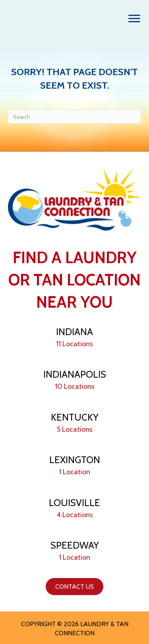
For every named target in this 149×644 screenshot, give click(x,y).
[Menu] (134, 19)
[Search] (74, 117)
